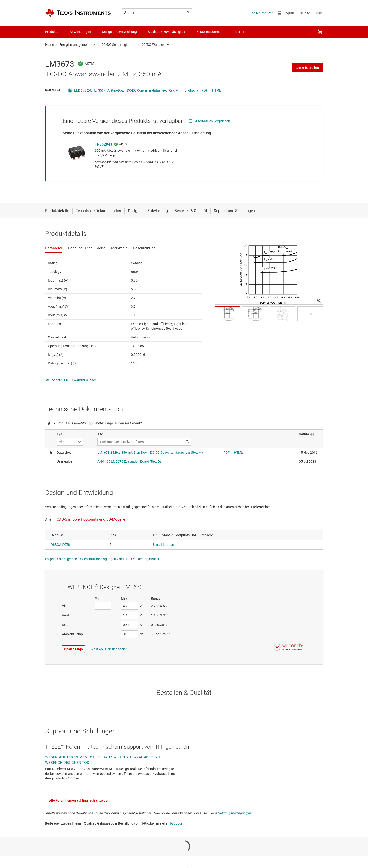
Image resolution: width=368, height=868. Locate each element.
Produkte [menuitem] (52, 32)
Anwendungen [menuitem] (80, 32)
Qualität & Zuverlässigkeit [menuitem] (167, 32)
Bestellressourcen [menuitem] (209, 32)
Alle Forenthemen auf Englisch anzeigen (79, 800)
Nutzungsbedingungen (234, 813)
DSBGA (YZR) (60, 545)
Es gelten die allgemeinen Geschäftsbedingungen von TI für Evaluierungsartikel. (102, 559)
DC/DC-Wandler (153, 45)
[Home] (78, 13)
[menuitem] (320, 32)
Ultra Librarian (164, 545)
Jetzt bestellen (308, 68)
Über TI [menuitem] (239, 32)
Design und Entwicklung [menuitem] (119, 32)
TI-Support (176, 823)
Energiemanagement (75, 45)
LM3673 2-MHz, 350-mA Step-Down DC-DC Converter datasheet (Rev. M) (127, 90)
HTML (217, 90)
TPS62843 (103, 144)
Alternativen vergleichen (213, 121)
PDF (205, 90)
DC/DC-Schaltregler (115, 45)
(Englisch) (191, 90)
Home (49, 45)
